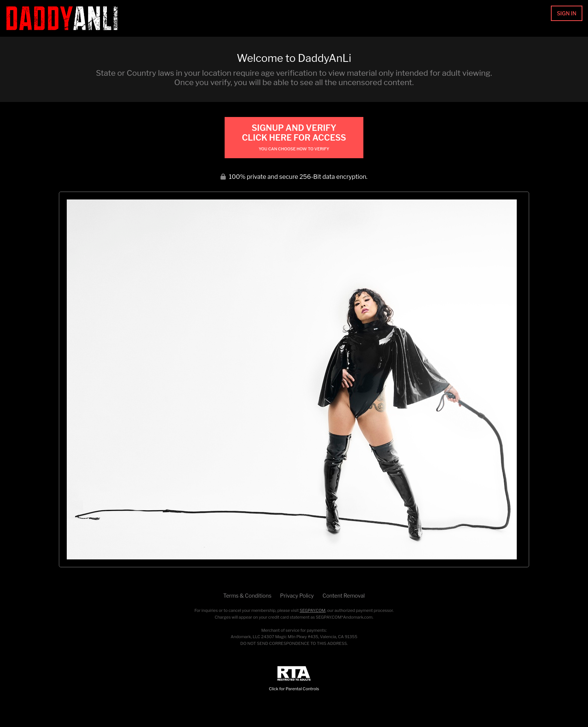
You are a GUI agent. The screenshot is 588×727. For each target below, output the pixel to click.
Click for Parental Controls (294, 679)
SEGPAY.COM (313, 610)
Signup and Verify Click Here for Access (294, 137)
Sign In (567, 13)
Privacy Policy (297, 596)
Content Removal (344, 596)
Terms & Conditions (247, 596)
